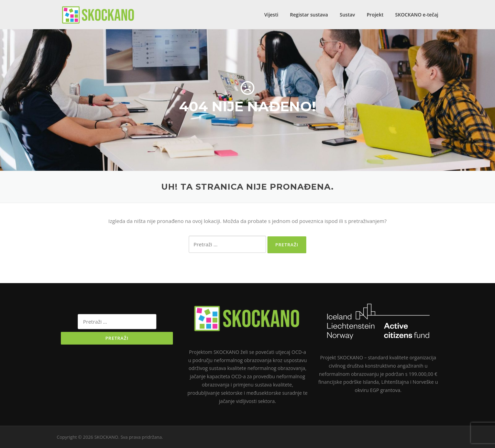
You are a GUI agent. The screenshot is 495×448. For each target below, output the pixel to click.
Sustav (347, 15)
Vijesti (271, 15)
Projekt (375, 15)
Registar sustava (309, 15)
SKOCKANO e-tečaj (417, 15)
